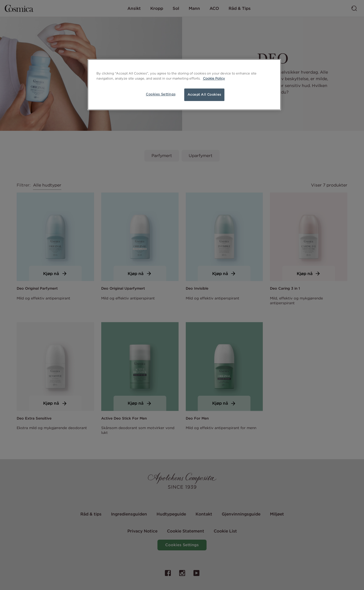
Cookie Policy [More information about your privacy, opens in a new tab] (214, 78)
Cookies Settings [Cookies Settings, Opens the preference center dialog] (161, 94)
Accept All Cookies (204, 94)
